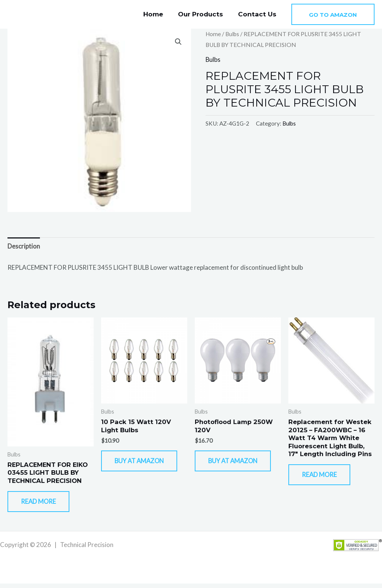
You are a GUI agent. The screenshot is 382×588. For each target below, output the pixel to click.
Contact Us (258, 14)
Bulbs (233, 34)
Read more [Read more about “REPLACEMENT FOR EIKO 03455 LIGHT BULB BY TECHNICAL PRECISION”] (43, 505)
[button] (333, 14)
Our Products (204, 14)
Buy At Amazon (133, 468)
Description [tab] (24, 246)
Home (159, 14)
